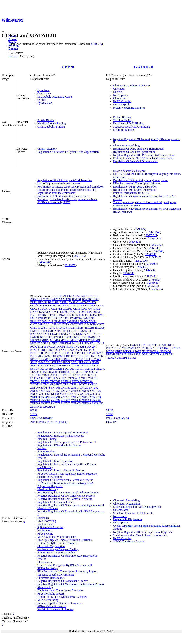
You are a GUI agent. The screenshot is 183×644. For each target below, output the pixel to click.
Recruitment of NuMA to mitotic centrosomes (63, 196)
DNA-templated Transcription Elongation (61, 590)
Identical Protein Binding (52, 123)
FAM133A (89, 318)
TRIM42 (85, 372)
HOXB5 (90, 328)
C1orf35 (81, 302)
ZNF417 (74, 394)
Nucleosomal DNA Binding (129, 123)
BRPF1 (64, 302)
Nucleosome (120, 516)
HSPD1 (35, 331)
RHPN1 (80, 356)
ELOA (84, 315)
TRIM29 (65, 372)
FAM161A (48, 321)
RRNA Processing (48, 568)
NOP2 (34, 347)
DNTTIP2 (87, 312)
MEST (74, 340)
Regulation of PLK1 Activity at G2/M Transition (65, 180)
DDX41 (55, 312)
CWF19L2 (94, 309)
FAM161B (60, 321)
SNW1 (66, 362)
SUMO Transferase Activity (129, 541)
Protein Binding (46, 120)
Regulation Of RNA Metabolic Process (59, 445)
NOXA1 (52, 347)
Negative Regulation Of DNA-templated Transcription (144, 155)
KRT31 (98, 334)
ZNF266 (76, 391)
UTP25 (56, 378)
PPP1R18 (49, 353)
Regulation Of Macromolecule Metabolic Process (65, 480)
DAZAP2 (44, 312)
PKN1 (62, 350)
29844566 (149, 270)
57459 (110, 410)
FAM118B (63, 318)
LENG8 (66, 337)
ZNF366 (44, 394)
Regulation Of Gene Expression (55, 461)
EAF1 (53, 315)
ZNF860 (86, 403)
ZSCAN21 (36, 407)
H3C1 (160, 348)
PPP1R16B (37, 353)
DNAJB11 (74, 312)
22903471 (151, 276)
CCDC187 (75, 306)
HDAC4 (52, 328)
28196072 (70, 265)
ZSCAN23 (49, 407)
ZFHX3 (58, 384)
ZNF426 (85, 394)
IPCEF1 (67, 331)
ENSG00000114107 (42, 418)
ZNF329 (96, 391)
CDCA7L (45, 309)
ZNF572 (86, 397)
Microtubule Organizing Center (55, 97)
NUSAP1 (81, 347)
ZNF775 (45, 403)
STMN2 (51, 366)
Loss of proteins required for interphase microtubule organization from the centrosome (67, 191)
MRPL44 (46, 343)
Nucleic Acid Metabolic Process (55, 609)
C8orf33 (35, 306)
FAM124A (76, 318)
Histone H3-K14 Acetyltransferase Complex (62, 597)
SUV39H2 (75, 366)
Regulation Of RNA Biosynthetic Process (61, 436)
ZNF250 (55, 391)
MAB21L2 (94, 337)
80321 (34, 410)
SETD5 (79, 359)
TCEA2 (89, 369)
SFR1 (87, 359)
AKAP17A (79, 296)
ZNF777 (55, 403)
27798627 (140, 229)
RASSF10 (50, 356)
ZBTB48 (66, 381)
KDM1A (81, 334)
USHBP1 (122, 358)
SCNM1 (44, 359)
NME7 (146, 351)
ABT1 (59, 296)
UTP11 (92, 375)
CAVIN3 (55, 306)
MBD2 (110, 351)
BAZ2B (86, 299)
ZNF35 (34, 394)
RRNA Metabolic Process (52, 606)
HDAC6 (62, 328)
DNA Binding (45, 467)
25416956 (96, 44)
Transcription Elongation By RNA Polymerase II (65, 565)
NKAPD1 (89, 343)
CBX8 (64, 306)
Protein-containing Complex (129, 108)
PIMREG (53, 350)
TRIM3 (75, 372)
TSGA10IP (37, 375)
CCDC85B (87, 306)
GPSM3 (130, 348)
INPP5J (58, 331)
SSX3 (34, 366)
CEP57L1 (57, 309)
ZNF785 (66, 403)
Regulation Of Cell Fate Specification (134, 152)
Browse (13, 39)
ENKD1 (43, 318)
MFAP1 (96, 340)
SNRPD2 (57, 362)
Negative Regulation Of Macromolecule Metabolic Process (71, 584)
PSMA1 (100, 353)
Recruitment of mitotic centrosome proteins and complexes (71, 187)
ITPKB (91, 331)
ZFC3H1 (48, 384)
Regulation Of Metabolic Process (56, 502)
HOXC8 (100, 328)
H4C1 (167, 348)
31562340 (129, 273)
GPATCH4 (91, 324)
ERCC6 (171, 345)
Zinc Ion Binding (123, 120)
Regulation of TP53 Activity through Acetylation (141, 180)
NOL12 (100, 343)
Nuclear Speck (121, 104)
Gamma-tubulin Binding (51, 127)
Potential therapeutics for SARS (131, 193)
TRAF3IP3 (54, 372)
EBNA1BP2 (64, 315)
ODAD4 (91, 347)
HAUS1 (42, 328)
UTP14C (46, 378)
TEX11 (160, 354)
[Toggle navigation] (3, 31)
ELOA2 (93, 315)
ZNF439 (35, 397)
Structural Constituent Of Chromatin (134, 513)
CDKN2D (151, 345)
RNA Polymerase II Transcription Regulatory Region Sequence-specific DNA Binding (67, 573)
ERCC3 (52, 318)
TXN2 (77, 375)
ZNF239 (45, 391)
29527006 (141, 261)
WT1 (77, 378)
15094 (110, 414)
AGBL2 (68, 296)
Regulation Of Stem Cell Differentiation (136, 161)
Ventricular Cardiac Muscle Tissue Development (140, 535)
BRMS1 (43, 302)
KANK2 (35, 334)
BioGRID (14, 56)
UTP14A (35, 378)
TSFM (94, 372)
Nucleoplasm (121, 95)
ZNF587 (45, 400)
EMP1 (34, 318)
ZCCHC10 (36, 384)
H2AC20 (140, 348)
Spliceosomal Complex (50, 527)
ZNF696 (35, 403)
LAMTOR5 (37, 337)
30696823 (134, 242)
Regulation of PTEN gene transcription (135, 187)
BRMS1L (53, 302)
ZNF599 (55, 400)
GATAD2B (144, 67)
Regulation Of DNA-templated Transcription (138, 149)
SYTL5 (35, 369)
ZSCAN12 (97, 403)
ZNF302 (86, 391)
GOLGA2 (119, 348)
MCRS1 (65, 340)
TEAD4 (35, 372)
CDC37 (99, 306)
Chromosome (121, 98)
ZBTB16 (93, 378)
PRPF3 (81, 353)
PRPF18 (72, 353)
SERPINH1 (67, 359)
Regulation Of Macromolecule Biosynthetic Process (67, 464)
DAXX (34, 312)
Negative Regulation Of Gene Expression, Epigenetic (143, 532)
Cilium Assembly (47, 149)
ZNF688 (96, 400)
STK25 (42, 366)
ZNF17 (75, 388)
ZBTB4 (45, 381)
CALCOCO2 (138, 345)
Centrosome (44, 93)
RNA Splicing (45, 534)
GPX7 (101, 324)
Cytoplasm (43, 90)
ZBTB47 (55, 381)
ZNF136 (92, 384)
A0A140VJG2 (38, 422)
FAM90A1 (73, 321)
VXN (71, 378)
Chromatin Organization (51, 546)
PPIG (92, 350)
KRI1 (90, 334)
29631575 (79, 256)
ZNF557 (76, 397)
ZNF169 (66, 388)
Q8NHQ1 (63, 422)
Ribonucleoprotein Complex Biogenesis (60, 603)
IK (41, 331)
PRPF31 (90, 353)
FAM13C (36, 321)
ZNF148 (45, 388)
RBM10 (61, 356)
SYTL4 (94, 366)
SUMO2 (151, 354)
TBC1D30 (69, 369)
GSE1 (34, 328)
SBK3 (132, 354)
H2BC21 (151, 348)
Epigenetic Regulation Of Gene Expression (137, 507)
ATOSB (47, 299)
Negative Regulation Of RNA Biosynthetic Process (66, 496)
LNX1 (83, 337)
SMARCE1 (44, 362)
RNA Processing (47, 521)
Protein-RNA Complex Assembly (56, 553)
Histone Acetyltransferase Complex (57, 543)
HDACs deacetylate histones (129, 171)
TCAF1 (79, 369)
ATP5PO (57, 299)
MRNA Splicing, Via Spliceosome (57, 537)
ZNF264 (66, 391)
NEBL (55, 343)
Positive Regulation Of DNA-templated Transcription (143, 158)
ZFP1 (66, 384)
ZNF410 (64, 394)
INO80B (48, 331)
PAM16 (35, 350)
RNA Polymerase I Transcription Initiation (137, 183)
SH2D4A (96, 359)
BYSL (72, 302)
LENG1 (57, 337)
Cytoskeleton (45, 103)
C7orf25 (91, 302)
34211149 (155, 232)
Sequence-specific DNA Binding (132, 127)
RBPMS (111, 354)
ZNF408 (54, 394)
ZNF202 (93, 388)
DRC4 (96, 312)
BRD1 (34, 302)
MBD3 (45, 340)
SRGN (95, 362)
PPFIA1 (84, 350)
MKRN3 (35, 343)
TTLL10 (57, 375)
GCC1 (47, 324)
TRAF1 (169, 354)
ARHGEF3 (92, 296)
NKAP (79, 343)
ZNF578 (35, 400)
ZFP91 (74, 384)
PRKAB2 (166, 351)
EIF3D (76, 315)
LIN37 (75, 337)
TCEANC (99, 369)
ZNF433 (95, 394)
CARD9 (45, 306)
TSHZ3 (48, 375)
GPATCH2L (77, 324)
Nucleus (118, 92)
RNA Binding (45, 587)
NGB (138, 351)
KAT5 (64, 334)
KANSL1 (46, 334)
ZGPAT (83, 384)
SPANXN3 (85, 362)
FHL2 (110, 348)
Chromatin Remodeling (126, 146)
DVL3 (34, 315)
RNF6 (99, 356)
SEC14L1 (55, 359)
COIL (84, 309)
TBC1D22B (55, 369)
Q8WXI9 (111, 422)
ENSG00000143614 (118, 418)
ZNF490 (45, 397)
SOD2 (74, 362)
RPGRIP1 (122, 354)
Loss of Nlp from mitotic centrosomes (59, 183)
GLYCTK (64, 324)
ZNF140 (35, 388)
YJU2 (84, 378)
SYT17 (85, 366)
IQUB (83, 331)
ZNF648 (76, 400)
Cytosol (42, 100)
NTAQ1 (70, 347)
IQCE (76, 331)
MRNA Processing (48, 600)
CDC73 (35, 309)
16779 (34, 414)
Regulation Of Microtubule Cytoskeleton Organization (68, 152)
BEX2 (95, 299)
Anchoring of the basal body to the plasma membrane (67, 199)
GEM (55, 324)
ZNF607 (66, 400)
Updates (13, 49)
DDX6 (64, 312)
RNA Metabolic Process (51, 594)
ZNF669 (86, 400)
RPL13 (34, 359)
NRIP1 (61, 347)
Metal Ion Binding (124, 130)
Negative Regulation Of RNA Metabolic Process (65, 499)
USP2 (84, 375)
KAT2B (176, 348)
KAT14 (56, 334)
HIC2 (71, 328)
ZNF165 (55, 388)
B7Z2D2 (52, 422)
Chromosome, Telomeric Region (132, 86)
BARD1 (77, 299)
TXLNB (68, 375)
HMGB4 (79, 328)
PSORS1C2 (37, 356)
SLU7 (34, 362)
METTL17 (85, 340)
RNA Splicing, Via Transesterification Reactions (65, 540)
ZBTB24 (35, 381)
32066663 (157, 245)
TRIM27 (111, 358)
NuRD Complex (122, 101)
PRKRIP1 (61, 353)
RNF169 (90, 356)
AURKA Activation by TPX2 (54, 202)
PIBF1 (43, 350)
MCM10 (55, 340)
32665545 (151, 235)
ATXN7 (67, 299)
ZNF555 (66, 397)
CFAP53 (68, 309)
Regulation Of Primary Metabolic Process (61, 470)
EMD (101, 315)
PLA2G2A (73, 350)
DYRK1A (44, 315)
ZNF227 (35, 391)
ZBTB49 (77, 381)
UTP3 (64, 378)
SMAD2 (140, 354)
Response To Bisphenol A (128, 519)
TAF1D (44, 369)
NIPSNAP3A (67, 343)
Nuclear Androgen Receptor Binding (58, 549)
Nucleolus (43, 518)
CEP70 (68, 67)
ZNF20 (84, 388)
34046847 (45, 262)
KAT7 (72, 334)
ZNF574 (96, 397)
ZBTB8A (87, 381)
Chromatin (119, 89)
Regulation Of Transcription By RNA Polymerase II (67, 442)
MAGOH (36, 340)
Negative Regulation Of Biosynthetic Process (63, 581)
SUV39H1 (62, 366)
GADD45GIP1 (88, 321)
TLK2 (43, 372)
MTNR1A (129, 351)
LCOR (48, 337)
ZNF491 (55, 397)
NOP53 (42, 347)
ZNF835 (76, 403)
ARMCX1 (36, 299)
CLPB (77, 309)
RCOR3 (71, 356)
